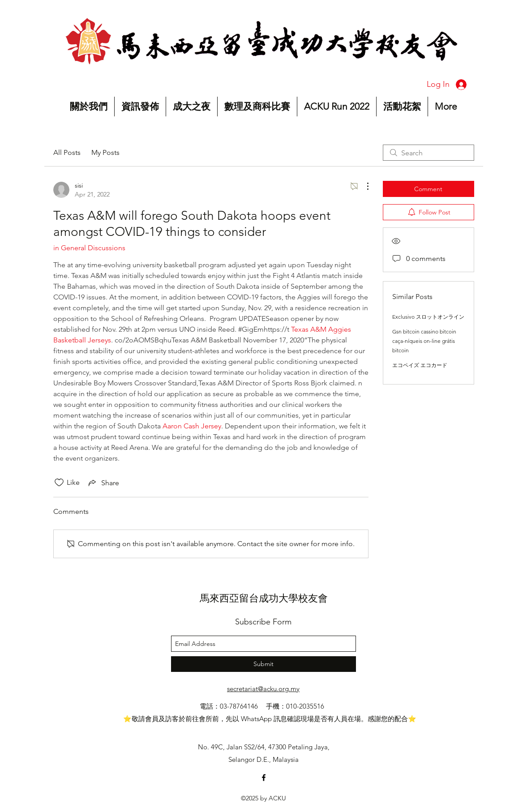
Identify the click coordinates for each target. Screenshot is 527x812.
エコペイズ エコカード (420, 365)
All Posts (67, 152)
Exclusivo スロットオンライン (428, 317)
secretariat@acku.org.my (263, 689)
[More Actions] (363, 186)
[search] (428, 153)
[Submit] (263, 664)
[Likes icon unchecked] (59, 483)
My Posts (105, 152)
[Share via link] (103, 483)
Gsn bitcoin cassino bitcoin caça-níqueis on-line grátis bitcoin (424, 341)
